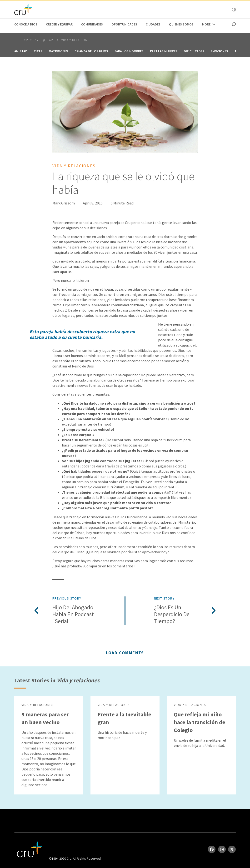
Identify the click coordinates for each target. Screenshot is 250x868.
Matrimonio (58, 51)
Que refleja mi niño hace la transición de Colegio (200, 722)
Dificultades (194, 51)
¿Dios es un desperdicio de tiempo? (172, 614)
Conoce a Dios (26, 24)
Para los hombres (129, 51)
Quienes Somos (181, 24)
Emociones (219, 51)
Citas (38, 51)
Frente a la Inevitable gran (124, 718)
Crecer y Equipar (59, 24)
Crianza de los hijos (91, 51)
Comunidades (92, 24)
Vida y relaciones (76, 40)
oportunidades (124, 24)
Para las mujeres (164, 51)
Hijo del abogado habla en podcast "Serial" (73, 614)
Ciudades (153, 24)
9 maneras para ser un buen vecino (45, 718)
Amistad (21, 51)
